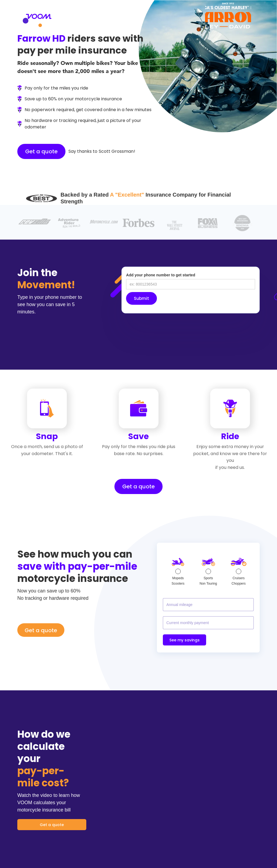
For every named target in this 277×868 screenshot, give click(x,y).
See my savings (184, 640)
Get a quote (41, 151)
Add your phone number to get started (161, 275)
